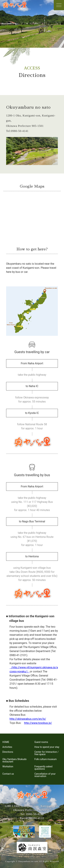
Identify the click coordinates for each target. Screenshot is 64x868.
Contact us (8, 774)
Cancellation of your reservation (45, 775)
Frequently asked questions (44, 768)
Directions (8, 752)
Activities (7, 747)
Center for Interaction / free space (47, 753)
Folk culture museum (46, 759)
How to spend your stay (47, 747)
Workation (8, 766)
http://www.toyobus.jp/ (38, 723)
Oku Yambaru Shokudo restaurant (15, 760)
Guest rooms (41, 742)
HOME (6, 742)
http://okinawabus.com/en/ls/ (28, 719)
